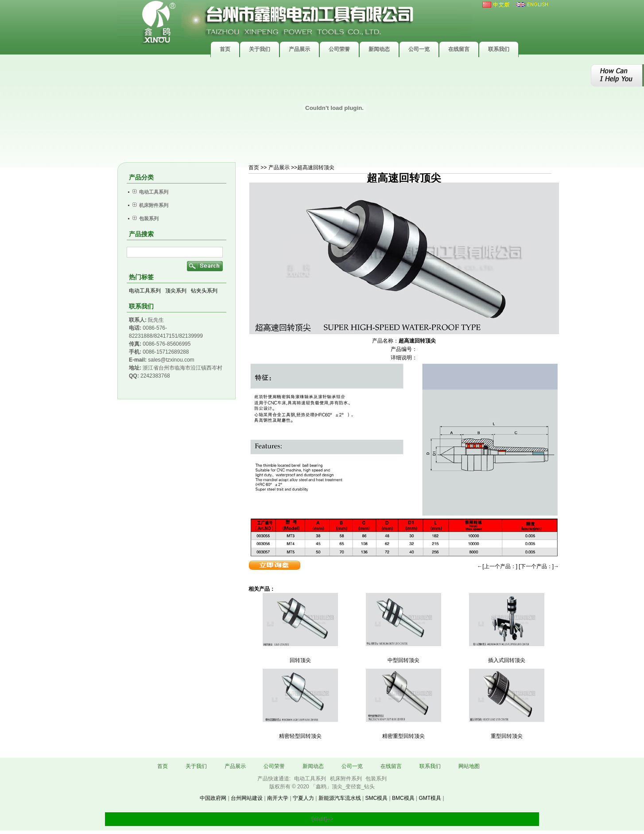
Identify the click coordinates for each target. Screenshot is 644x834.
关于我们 (196, 766)
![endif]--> (322, 819)
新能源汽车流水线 (340, 798)
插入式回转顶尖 (507, 660)
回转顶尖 (300, 660)
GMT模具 (430, 798)
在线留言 (391, 766)
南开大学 (278, 798)
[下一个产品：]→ (539, 566)
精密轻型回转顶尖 (300, 736)
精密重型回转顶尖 (403, 736)
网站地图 (469, 766)
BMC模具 (403, 798)
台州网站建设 (247, 798)
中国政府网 (213, 798)
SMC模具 (376, 798)
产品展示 (235, 766)
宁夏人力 (303, 798)
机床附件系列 (347, 779)
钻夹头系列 (204, 291)
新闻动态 (313, 766)
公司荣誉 (274, 766)
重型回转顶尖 (507, 736)
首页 (254, 168)
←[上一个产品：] (497, 566)
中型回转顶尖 (403, 660)
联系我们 (430, 766)
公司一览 (352, 766)
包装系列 (376, 779)
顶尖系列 (176, 291)
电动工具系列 (145, 291)
